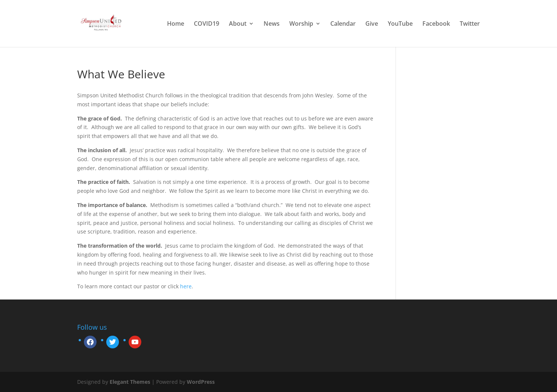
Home (176, 24)
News (272, 24)
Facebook (436, 24)
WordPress (201, 382)
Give (372, 24)
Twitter (470, 24)
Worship (301, 24)
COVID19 (207, 24)
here (186, 286)
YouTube (400, 24)
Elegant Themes (130, 382)
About (238, 24)
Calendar (343, 24)
